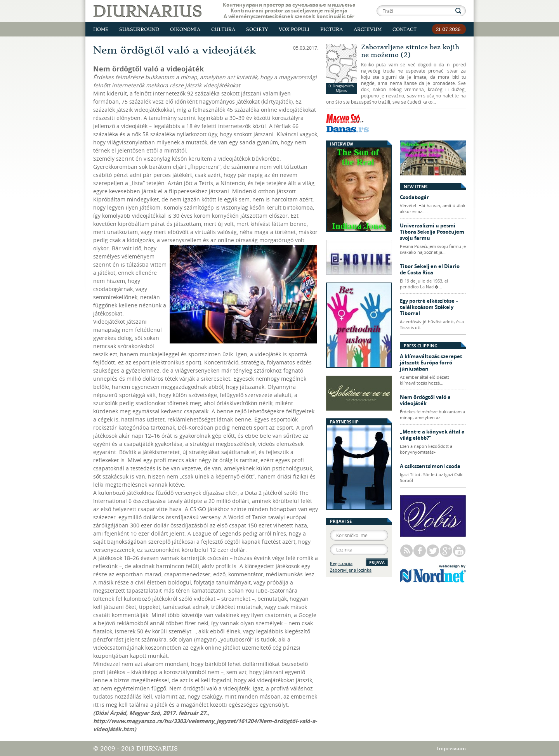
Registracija (341, 563)
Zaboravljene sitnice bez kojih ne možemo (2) (410, 51)
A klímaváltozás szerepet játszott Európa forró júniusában (431, 362)
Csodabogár (414, 197)
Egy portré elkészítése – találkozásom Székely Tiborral (429, 307)
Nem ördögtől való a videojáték (425, 400)
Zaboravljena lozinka (351, 570)
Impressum (451, 748)
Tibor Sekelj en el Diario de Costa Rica (430, 269)
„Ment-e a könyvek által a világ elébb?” (432, 435)
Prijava (377, 562)
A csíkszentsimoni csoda (430, 466)
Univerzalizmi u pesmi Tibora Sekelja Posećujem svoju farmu (432, 232)
